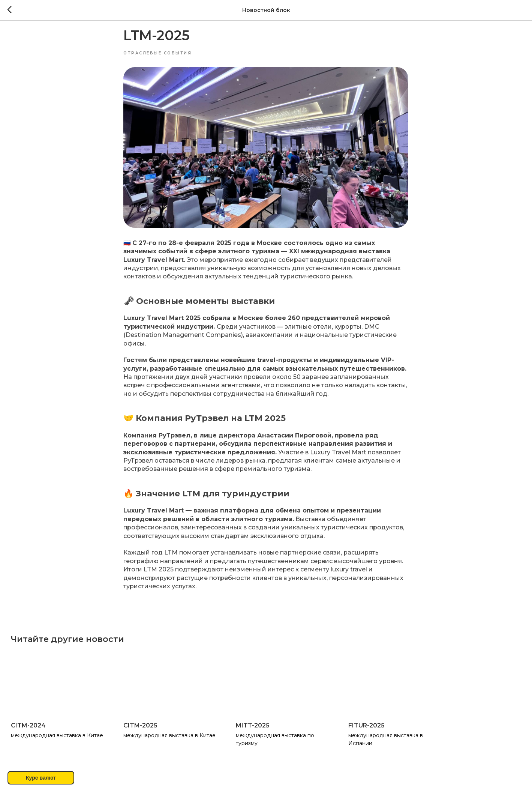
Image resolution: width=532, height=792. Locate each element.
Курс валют (41, 778)
